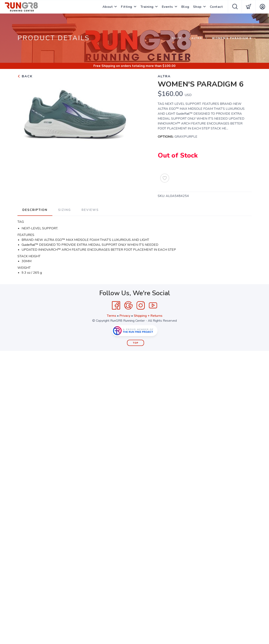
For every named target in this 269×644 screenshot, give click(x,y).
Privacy (125, 316)
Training (147, 7)
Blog (185, 7)
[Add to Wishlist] (165, 178)
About (108, 7)
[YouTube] (153, 305)
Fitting (127, 7)
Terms (112, 316)
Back (25, 76)
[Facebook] (116, 305)
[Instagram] (141, 305)
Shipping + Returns (148, 316)
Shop (197, 7)
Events (167, 7)
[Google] (128, 305)
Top (136, 343)
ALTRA (197, 38)
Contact (216, 7)
